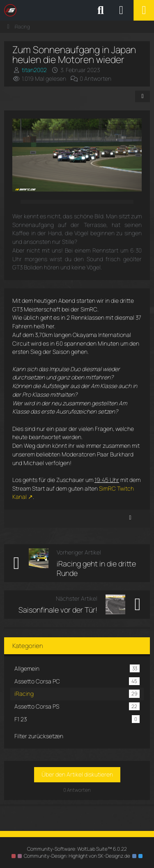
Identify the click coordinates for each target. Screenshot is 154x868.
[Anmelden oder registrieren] (121, 10)
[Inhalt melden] (130, 518)
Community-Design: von (77, 856)
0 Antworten (95, 78)
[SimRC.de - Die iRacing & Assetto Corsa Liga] (76, 10)
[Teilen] (143, 96)
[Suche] (101, 10)
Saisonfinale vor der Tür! (58, 610)
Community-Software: (77, 849)
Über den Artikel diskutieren (77, 774)
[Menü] (144, 10)
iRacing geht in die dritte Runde (96, 568)
